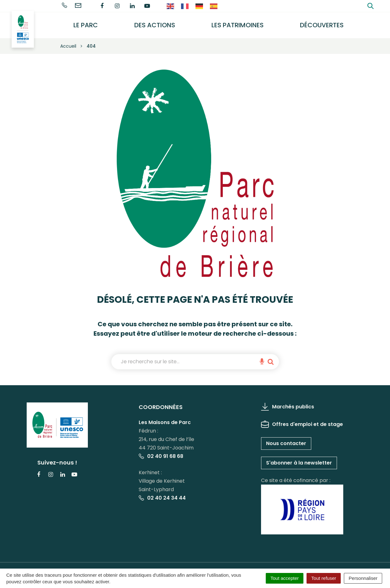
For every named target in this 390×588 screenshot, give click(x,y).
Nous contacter (286, 439)
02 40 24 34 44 (162, 493)
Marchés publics (288, 402)
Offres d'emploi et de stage (302, 420)
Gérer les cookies (70, 566)
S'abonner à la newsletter (299, 458)
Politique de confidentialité (177, 566)
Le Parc (92, 23)
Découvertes (323, 23)
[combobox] (185, 357)
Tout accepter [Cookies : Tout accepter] (285, 578)
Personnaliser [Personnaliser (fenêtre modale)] (363, 578)
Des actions (159, 23)
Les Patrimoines (241, 23)
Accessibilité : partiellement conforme (296, 566)
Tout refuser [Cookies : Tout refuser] (324, 578)
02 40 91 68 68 (161, 452)
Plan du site (230, 566)
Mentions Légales (118, 566)
